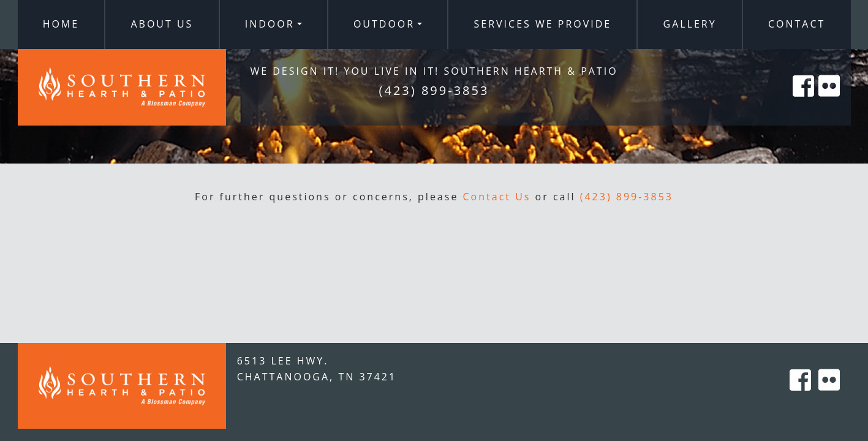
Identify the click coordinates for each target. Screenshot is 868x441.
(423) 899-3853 (627, 197)
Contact (797, 24)
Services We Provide (543, 24)
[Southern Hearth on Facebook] (804, 100)
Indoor (270, 24)
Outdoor (384, 24)
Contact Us (497, 197)
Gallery (690, 24)
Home (61, 24)
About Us (162, 24)
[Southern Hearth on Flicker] (830, 100)
